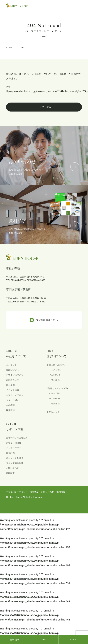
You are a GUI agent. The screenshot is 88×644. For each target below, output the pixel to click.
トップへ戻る (44, 107)
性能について (13, 370)
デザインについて (15, 375)
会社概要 (10, 405)
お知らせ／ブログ (15, 395)
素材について (13, 380)
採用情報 (10, 410)
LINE (73, 640)
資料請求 (10, 473)
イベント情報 (13, 390)
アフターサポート (15, 448)
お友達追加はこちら (44, 320)
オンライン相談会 (15, 458)
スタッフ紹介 (13, 400)
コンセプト (11, 365)
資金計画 (10, 453)
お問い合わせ (13, 468)
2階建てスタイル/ (58, 388)
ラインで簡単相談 (15, 463)
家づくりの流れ (14, 443)
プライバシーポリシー (17, 492)
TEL (44, 640)
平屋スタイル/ (56, 365)
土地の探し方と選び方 (17, 438)
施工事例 (10, 385)
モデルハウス (53, 412)
